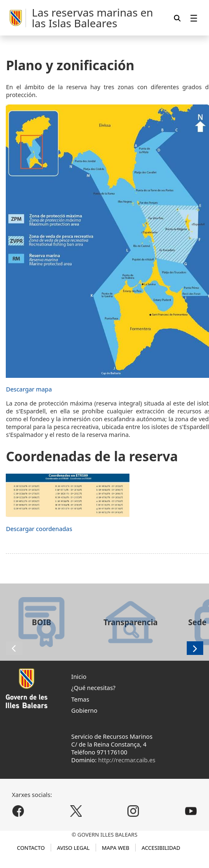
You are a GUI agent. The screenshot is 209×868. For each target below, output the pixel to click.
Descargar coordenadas (39, 529)
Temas (80, 699)
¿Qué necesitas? (93, 688)
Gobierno (84, 710)
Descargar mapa (29, 389)
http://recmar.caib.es (127, 760)
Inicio (79, 677)
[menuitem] (194, 18)
